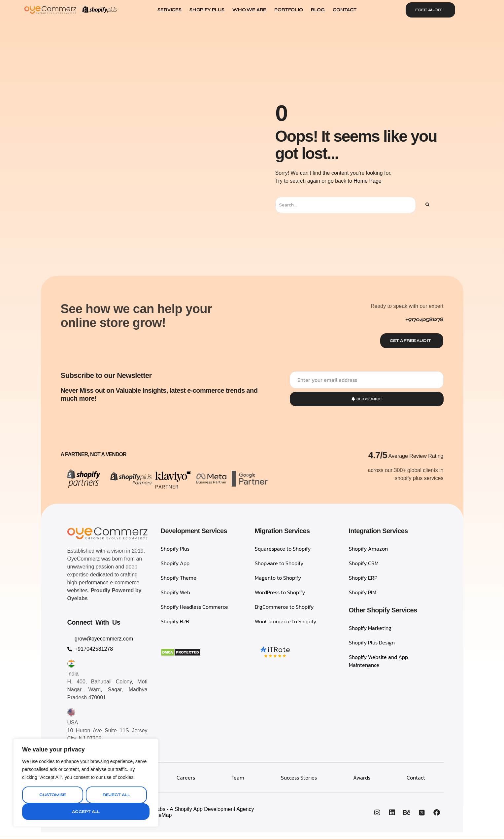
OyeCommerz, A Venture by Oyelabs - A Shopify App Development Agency (167, 810)
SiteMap (162, 816)
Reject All (116, 795)
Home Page (368, 181)
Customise (53, 795)
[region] (86, 783)
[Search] (427, 205)
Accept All (86, 812)
